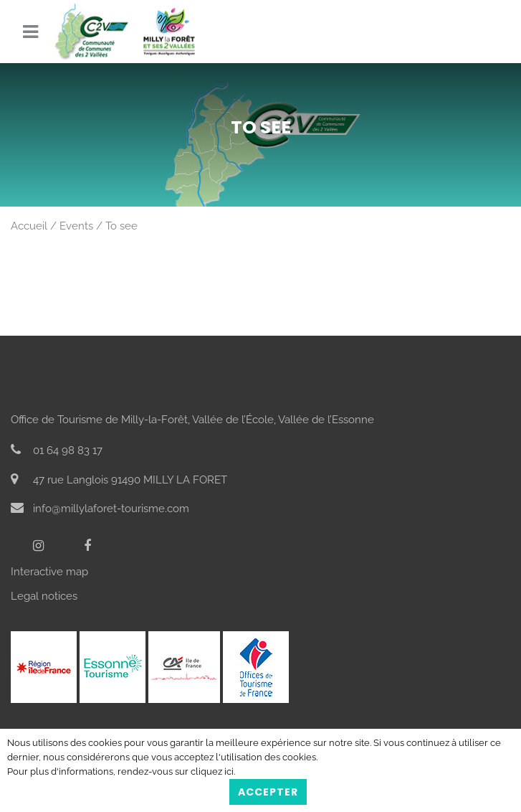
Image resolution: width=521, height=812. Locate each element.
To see (121, 226)
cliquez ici (212, 771)
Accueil (29, 226)
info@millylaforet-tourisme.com (100, 509)
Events (76, 226)
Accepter (268, 792)
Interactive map (49, 572)
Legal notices (44, 596)
